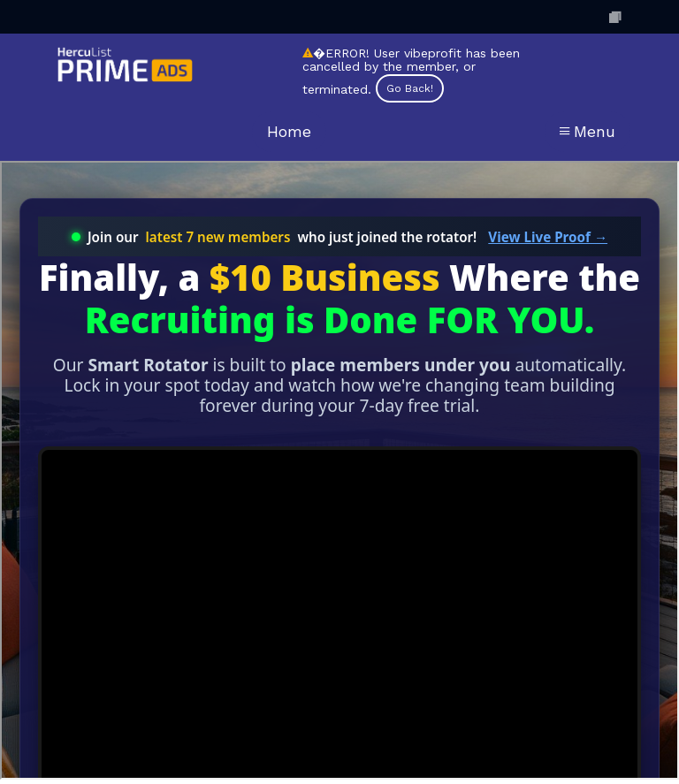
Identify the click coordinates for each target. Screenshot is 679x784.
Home (289, 131)
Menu (587, 131)
